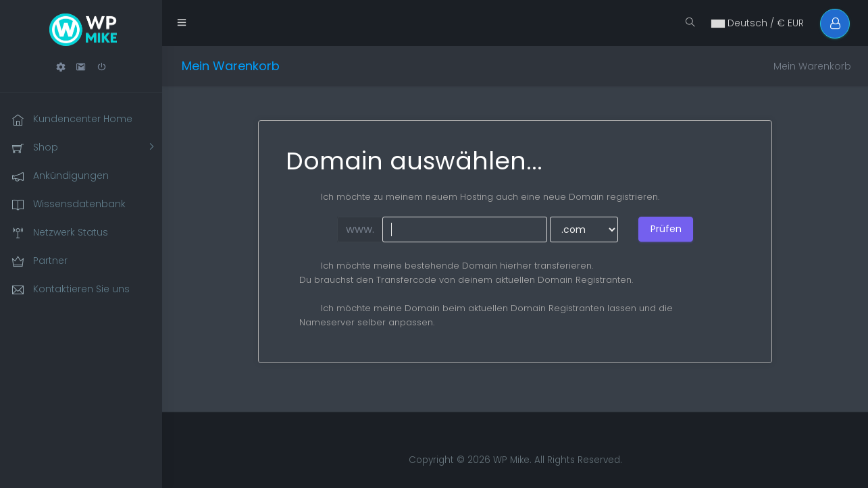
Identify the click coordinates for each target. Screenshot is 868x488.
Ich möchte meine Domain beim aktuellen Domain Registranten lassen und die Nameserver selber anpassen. (486, 315)
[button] (61, 67)
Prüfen (666, 229)
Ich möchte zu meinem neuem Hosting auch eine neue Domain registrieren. (479, 197)
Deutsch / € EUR (757, 23)
